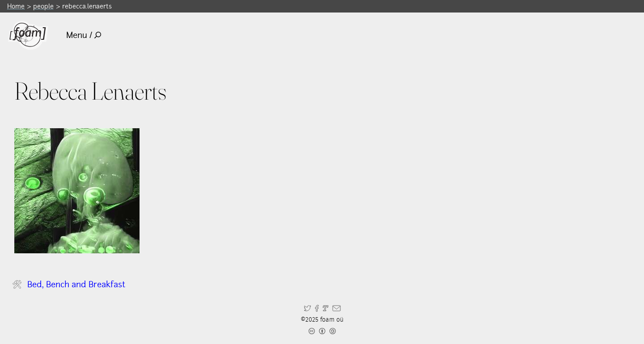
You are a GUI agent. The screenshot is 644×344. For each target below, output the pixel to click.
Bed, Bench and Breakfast (76, 284)
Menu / (84, 35)
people (43, 6)
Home (16, 6)
